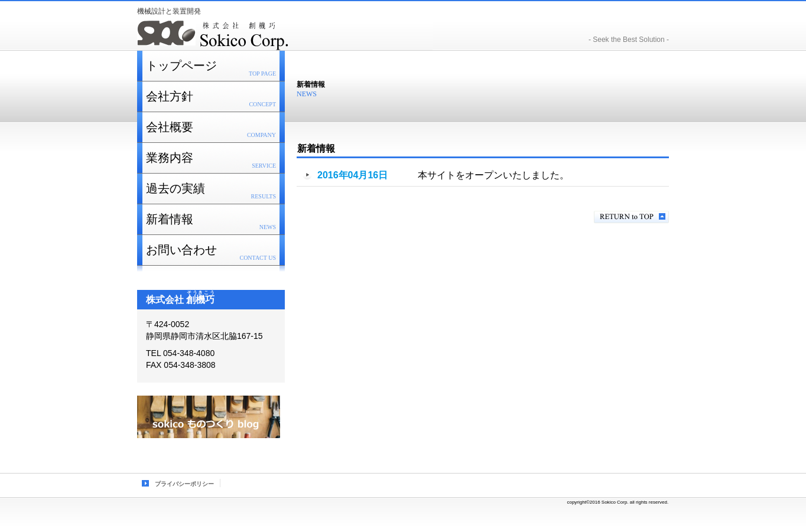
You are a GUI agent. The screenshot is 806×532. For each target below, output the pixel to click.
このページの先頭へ (631, 217)
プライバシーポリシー (184, 484)
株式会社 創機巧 (285, 34)
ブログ (209, 417)
